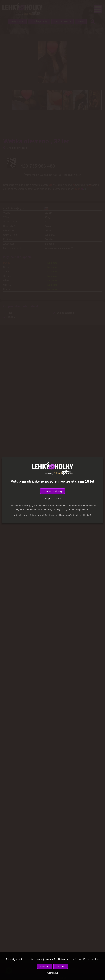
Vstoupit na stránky (53, 491)
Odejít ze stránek (53, 499)
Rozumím (61, 966)
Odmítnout (52, 973)
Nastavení (45, 966)
